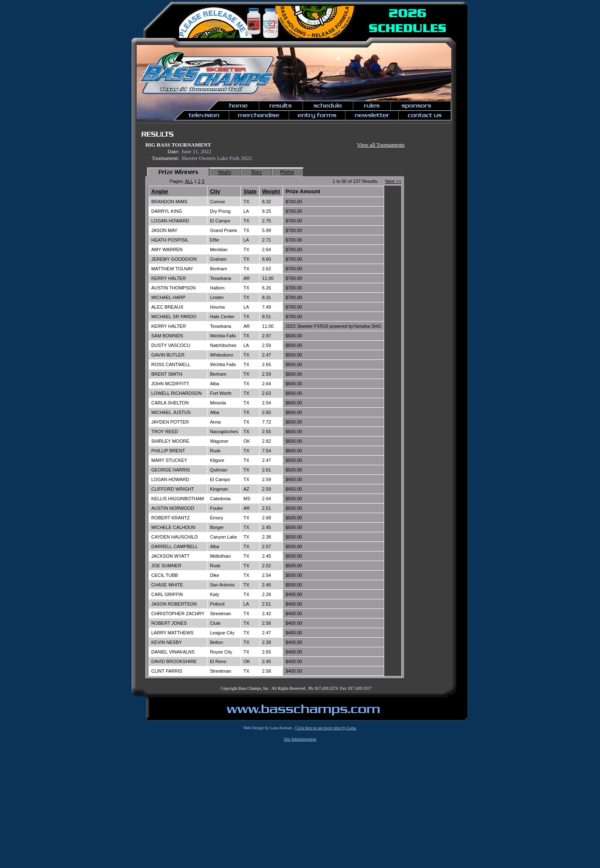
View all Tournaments (381, 145)
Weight (271, 191)
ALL (189, 181)
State (250, 191)
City (215, 191)
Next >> (394, 181)
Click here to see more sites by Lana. (326, 728)
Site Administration (300, 739)
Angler (160, 191)
